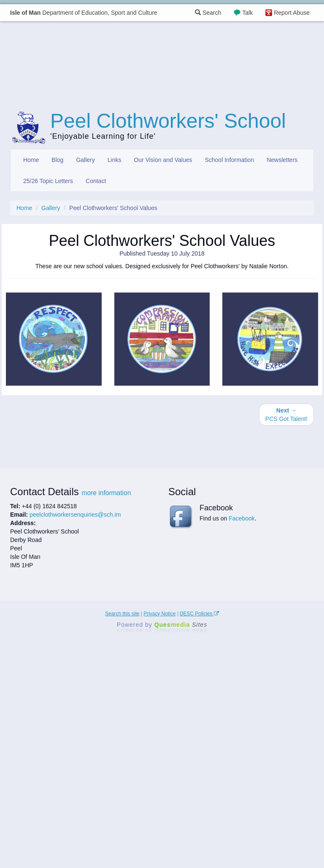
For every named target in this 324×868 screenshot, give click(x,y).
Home (31, 160)
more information (106, 493)
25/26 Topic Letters (48, 181)
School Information (229, 160)
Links (115, 160)
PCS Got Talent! (286, 415)
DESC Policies (199, 614)
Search (208, 13)
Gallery (85, 160)
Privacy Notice (159, 614)
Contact (96, 181)
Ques (181, 625)
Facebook (242, 518)
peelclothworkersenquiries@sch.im (75, 515)
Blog (57, 160)
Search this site (122, 614)
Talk (247, 13)
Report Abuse (292, 13)
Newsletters (282, 160)
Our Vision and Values (163, 160)
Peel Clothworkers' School (168, 121)
